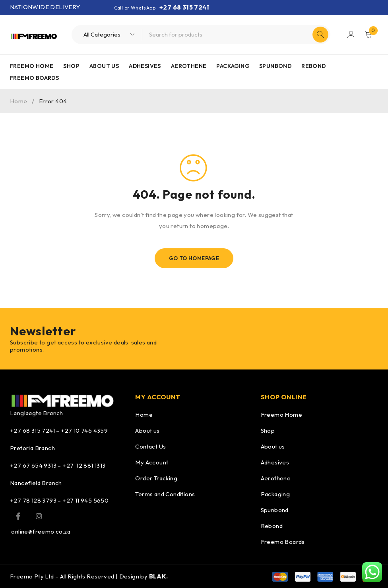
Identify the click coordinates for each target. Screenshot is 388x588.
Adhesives (275, 462)
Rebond (272, 526)
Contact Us (150, 446)
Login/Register (351, 35)
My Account (152, 462)
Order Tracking (156, 478)
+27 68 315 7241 (184, 7)
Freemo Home (281, 415)
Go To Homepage (194, 258)
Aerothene (276, 478)
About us (147, 430)
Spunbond (275, 510)
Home (19, 101)
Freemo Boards (283, 542)
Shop (268, 430)
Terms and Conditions (165, 494)
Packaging (275, 494)
